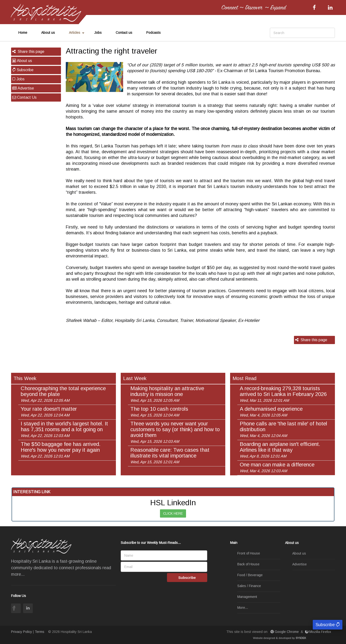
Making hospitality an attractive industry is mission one (167, 394)
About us (48, 33)
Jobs (98, 33)
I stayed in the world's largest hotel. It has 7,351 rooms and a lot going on (64, 429)
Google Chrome (285, 632)
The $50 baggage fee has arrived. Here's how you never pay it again (61, 450)
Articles (75, 33)
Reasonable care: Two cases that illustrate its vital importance (170, 456)
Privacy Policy (22, 632)
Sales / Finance (249, 586)
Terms (40, 632)
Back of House (248, 564)
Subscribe (23, 70)
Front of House (249, 554)
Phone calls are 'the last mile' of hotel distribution (283, 429)
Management (247, 597)
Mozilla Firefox (319, 632)
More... (243, 608)
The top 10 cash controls (159, 412)
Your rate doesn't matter (49, 412)
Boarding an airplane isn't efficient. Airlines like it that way (280, 450)
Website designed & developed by (279, 638)
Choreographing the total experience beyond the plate (63, 394)
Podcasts (153, 33)
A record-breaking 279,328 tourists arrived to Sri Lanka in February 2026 (283, 394)
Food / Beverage (250, 575)
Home (23, 33)
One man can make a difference (277, 467)
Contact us (124, 33)
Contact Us (24, 97)
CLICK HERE (173, 513)
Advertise (23, 88)
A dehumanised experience (271, 412)
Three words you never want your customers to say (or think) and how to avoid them (175, 432)
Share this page (28, 52)
